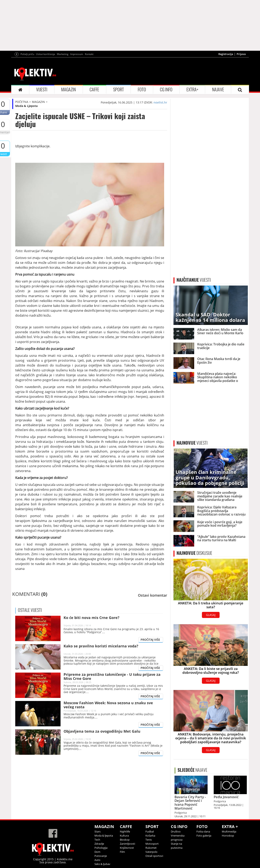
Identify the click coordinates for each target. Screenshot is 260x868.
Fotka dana (203, 831)
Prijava (241, 54)
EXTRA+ (192, 89)
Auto (97, 860)
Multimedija (229, 831)
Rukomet (151, 848)
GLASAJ (211, 615)
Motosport (152, 844)
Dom (97, 852)
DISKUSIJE (194, 553)
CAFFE (94, 89)
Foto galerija (204, 836)
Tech (97, 840)
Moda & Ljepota (26, 106)
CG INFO (166, 89)
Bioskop (125, 840)
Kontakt (89, 54)
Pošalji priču (27, 54)
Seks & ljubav (102, 864)
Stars (97, 831)
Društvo (176, 831)
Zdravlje (99, 844)
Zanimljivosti (127, 844)
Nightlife (125, 831)
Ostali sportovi (154, 856)
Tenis (149, 840)
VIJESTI (42, 89)
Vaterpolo (151, 852)
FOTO (142, 89)
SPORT (119, 89)
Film (122, 852)
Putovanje (101, 856)
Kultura (124, 836)
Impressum (77, 54)
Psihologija (101, 848)
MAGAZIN (68, 89)
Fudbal (150, 831)
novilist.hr (160, 102)
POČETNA (22, 102)
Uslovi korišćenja (45, 54)
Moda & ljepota (104, 836)
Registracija (226, 54)
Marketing (63, 54)
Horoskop (228, 836)
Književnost (127, 848)
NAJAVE (218, 89)
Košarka (150, 836)
